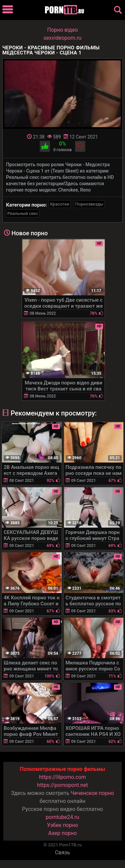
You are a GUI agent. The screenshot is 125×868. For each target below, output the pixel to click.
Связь (62, 852)
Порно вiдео (62, 30)
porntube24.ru (62, 817)
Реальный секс (23, 213)
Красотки (59, 204)
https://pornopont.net (62, 785)
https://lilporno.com (62, 777)
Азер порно (63, 833)
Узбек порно (63, 825)
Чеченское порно (92, 793)
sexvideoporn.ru (63, 38)
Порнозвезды (89, 204)
